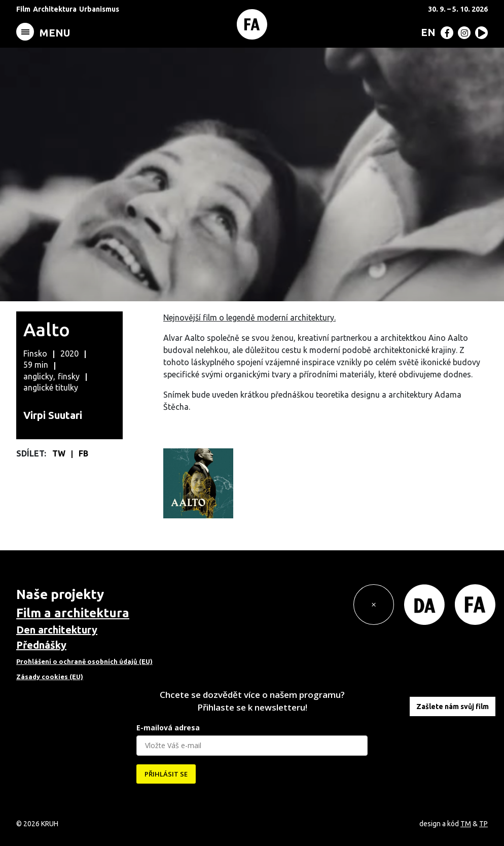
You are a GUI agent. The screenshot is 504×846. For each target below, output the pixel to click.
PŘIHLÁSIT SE (166, 774)
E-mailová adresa (168, 728)
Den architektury (57, 630)
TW (60, 453)
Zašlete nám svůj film (453, 707)
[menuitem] (426, 32)
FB (83, 453)
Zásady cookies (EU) (50, 677)
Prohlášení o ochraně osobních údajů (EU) (84, 661)
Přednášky (41, 645)
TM (466, 824)
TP (483, 824)
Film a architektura (73, 613)
